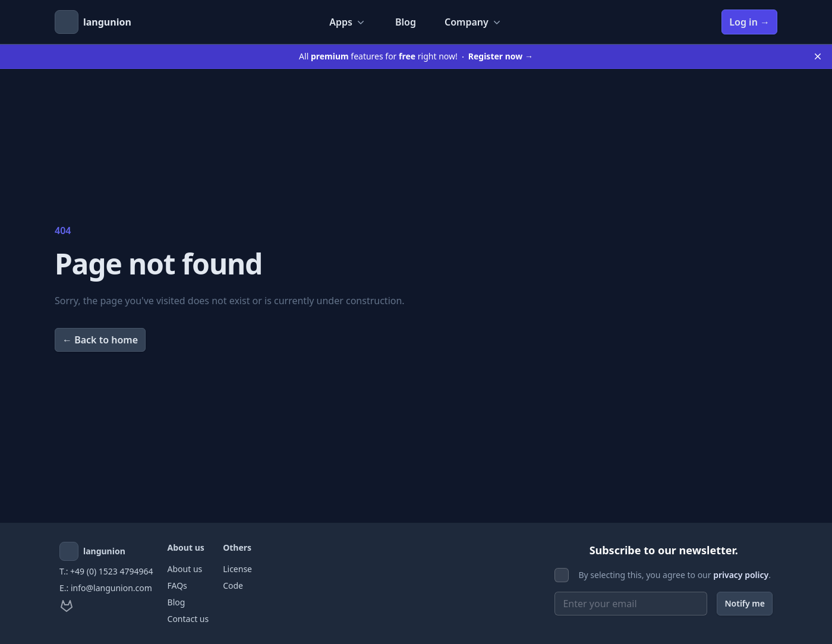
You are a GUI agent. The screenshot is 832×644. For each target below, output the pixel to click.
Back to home (100, 340)
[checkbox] (562, 575)
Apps (348, 22)
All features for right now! (416, 56)
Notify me (745, 603)
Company (474, 22)
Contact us (188, 619)
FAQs (177, 585)
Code (233, 585)
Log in (749, 22)
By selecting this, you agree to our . (675, 575)
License (237, 569)
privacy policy (741, 575)
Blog (406, 22)
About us (185, 569)
